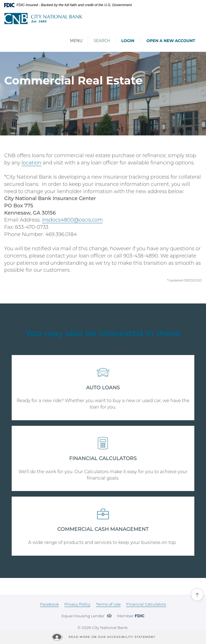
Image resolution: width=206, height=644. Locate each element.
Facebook (49, 604)
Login (128, 41)
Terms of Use (108, 604)
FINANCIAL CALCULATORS (103, 458)
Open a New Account (171, 41)
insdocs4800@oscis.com (72, 220)
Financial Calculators (146, 604)
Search (102, 41)
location (31, 163)
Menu (76, 41)
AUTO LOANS (103, 388)
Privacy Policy (78, 604)
